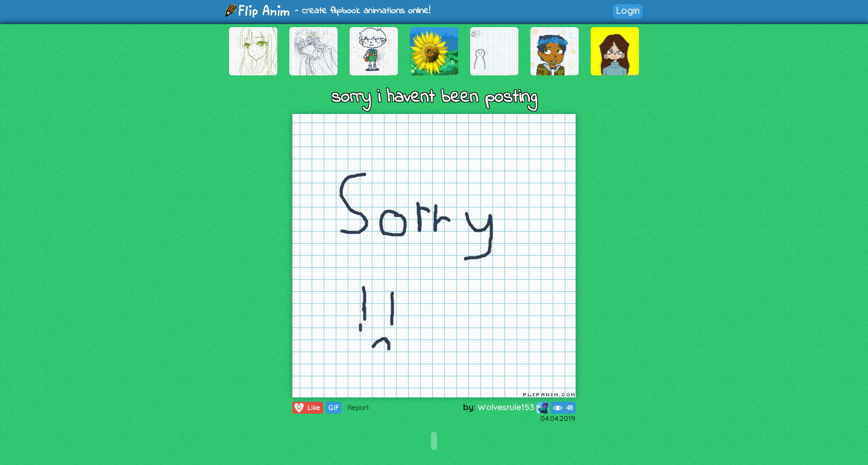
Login (628, 11)
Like (307, 408)
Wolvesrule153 (513, 407)
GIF (334, 408)
